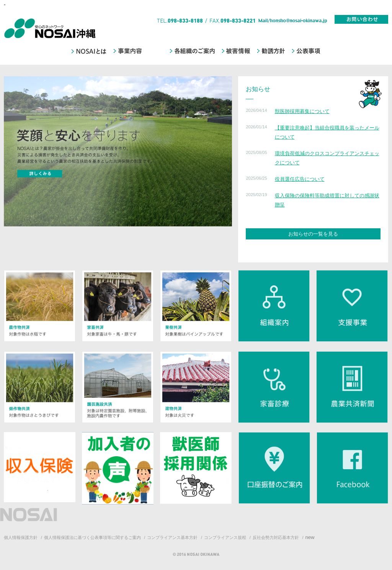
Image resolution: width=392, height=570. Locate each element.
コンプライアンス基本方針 (172, 537)
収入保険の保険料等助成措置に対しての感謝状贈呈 (327, 200)
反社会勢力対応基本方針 (276, 537)
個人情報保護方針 (21, 537)
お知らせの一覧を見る (313, 234)
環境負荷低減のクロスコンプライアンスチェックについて (327, 158)
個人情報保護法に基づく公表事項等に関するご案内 (92, 537)
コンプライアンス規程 (225, 537)
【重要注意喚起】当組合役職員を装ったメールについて (327, 132)
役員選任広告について (300, 179)
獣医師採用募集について (302, 111)
